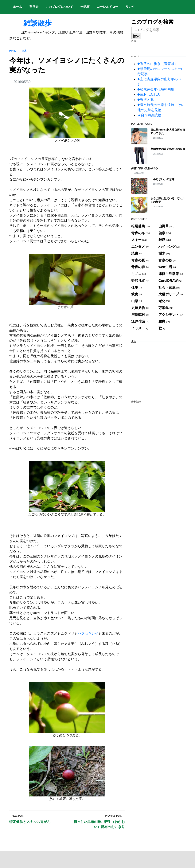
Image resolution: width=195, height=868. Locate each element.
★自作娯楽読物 (149, 115)
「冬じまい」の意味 (162, 179)
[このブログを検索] (154, 30)
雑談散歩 (30, 23)
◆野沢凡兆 (146, 100)
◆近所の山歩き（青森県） (158, 64)
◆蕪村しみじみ (149, 95)
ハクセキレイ (88, 633)
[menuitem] (18, 7)
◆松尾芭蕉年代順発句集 (156, 89)
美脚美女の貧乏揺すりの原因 (168, 149)
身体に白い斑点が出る (145, 168)
